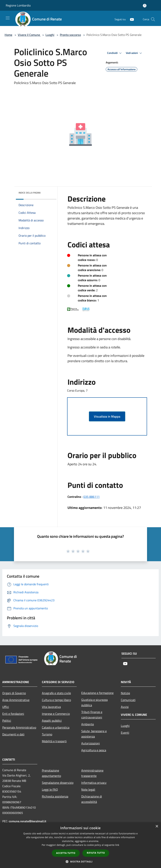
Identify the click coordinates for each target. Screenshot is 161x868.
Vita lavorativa (51, 707)
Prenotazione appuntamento (51, 773)
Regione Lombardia (18, 5)
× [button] (157, 826)
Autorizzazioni (91, 743)
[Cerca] (153, 19)
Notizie (125, 693)
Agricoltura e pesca (94, 750)
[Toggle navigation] (8, 18)
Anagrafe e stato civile (56, 693)
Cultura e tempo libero (56, 700)
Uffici (6, 707)
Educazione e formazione (97, 693)
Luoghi (50, 35)
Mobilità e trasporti (54, 741)
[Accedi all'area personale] (145, 6)
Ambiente (88, 724)
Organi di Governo (14, 693)
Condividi (115, 53)
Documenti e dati (13, 734)
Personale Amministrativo (19, 727)
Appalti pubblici (52, 721)
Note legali (88, 789)
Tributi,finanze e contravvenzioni (92, 715)
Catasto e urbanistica (56, 727)
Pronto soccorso (70, 35)
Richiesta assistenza (55, 796)
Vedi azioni (134, 53)
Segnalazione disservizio (58, 783)
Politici (7, 721)
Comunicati (128, 700)
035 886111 (91, 497)
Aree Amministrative (16, 700)
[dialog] (80, 845)
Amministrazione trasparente (92, 773)
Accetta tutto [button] (66, 853)
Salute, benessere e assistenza (94, 734)
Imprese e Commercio (56, 714)
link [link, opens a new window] (117, 845)
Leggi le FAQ (50, 789)
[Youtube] (130, 19)
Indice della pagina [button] (30, 193)
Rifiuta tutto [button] (96, 853)
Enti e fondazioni (13, 714)
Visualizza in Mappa (107, 416)
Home (8, 35)
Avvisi (125, 707)
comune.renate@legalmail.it (28, 821)
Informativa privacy (94, 783)
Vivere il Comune (29, 35)
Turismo (47, 734)
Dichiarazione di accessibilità (92, 799)
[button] (80, 862)
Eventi (125, 733)
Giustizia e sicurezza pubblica (94, 702)
